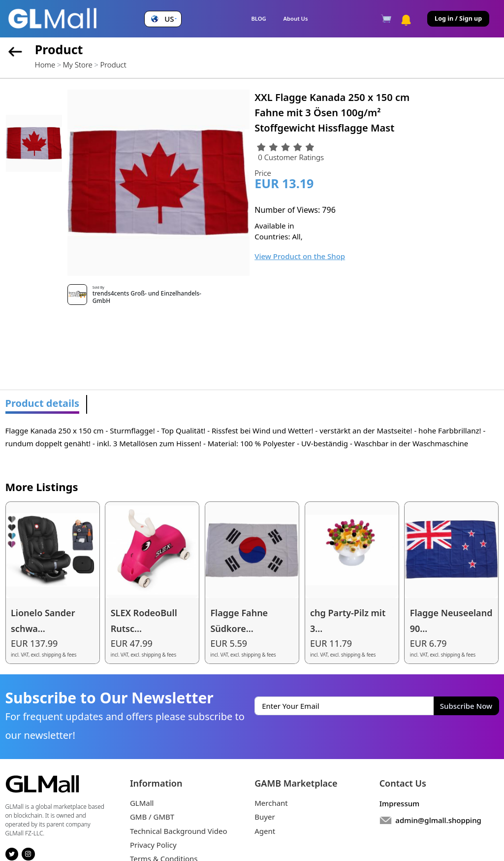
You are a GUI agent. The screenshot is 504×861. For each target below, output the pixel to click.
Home (45, 65)
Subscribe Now (466, 706)
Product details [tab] (43, 403)
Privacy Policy (153, 845)
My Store (78, 65)
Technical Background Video (179, 831)
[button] (163, 19)
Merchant (271, 803)
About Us (296, 18)
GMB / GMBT (152, 817)
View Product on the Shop (300, 256)
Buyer (265, 817)
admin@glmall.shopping (438, 820)
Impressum (400, 803)
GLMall (142, 803)
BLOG (258, 18)
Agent (265, 831)
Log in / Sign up (458, 18)
